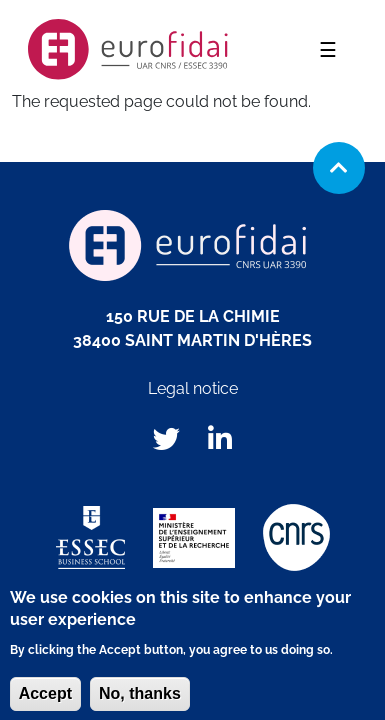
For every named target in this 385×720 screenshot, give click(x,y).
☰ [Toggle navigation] (334, 49)
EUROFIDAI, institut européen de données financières (128, 50)
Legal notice (193, 388)
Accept (45, 700)
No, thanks (140, 700)
